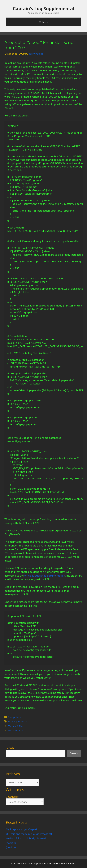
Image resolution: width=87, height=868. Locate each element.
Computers (14, 717)
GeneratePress (68, 863)
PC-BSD (12, 721)
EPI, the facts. (16, 730)
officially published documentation (45, 576)
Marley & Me (15, 726)
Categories (12, 797)
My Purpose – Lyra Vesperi (21, 829)
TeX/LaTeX (24, 721)
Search (10, 748)
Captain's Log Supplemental (43, 8)
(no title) (11, 843)
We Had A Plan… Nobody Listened (26, 838)
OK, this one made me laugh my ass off (29, 834)
